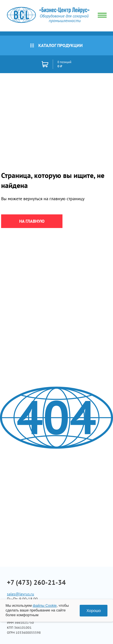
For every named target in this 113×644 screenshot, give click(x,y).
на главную (32, 221)
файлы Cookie (45, 605)
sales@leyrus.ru (21, 594)
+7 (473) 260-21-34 (36, 583)
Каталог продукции (57, 45)
